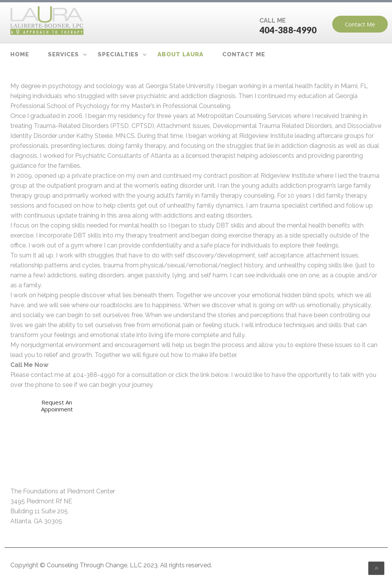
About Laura (180, 54)
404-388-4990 (288, 30)
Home (20, 54)
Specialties (118, 54)
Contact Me (360, 24)
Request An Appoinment (57, 406)
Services (63, 54)
